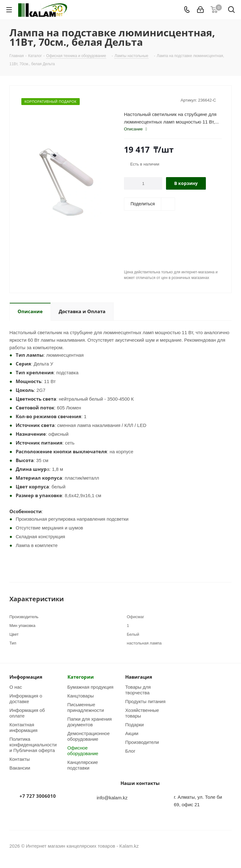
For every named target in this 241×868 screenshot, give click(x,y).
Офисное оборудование (83, 750)
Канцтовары (81, 696)
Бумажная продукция (91, 687)
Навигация (139, 677)
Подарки (134, 724)
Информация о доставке (26, 698)
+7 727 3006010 (38, 796)
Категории (81, 677)
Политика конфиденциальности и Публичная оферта (33, 744)
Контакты (20, 759)
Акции (132, 733)
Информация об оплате (27, 713)
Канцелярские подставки (83, 765)
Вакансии (20, 768)
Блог (130, 751)
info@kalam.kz (112, 797)
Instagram (211, 846)
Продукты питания (145, 701)
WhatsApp (227, 846)
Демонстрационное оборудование (89, 736)
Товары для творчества (138, 690)
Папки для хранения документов (90, 722)
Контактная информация (23, 727)
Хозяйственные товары (142, 713)
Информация (26, 677)
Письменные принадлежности (86, 707)
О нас (16, 687)
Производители (142, 742)
